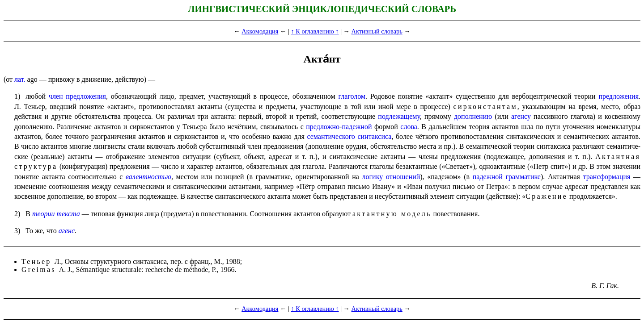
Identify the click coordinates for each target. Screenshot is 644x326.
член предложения (77, 96)
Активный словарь (377, 31)
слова (409, 127)
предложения (619, 96)
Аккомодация (260, 31)
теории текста (56, 214)
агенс (67, 231)
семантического (331, 136)
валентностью (148, 177)
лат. (20, 79)
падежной (357, 127)
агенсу (521, 116)
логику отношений (391, 177)
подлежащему (399, 116)
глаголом (352, 96)
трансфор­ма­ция (607, 177)
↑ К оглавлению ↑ (315, 31)
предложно (323, 127)
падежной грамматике (507, 177)
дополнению (473, 116)
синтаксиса (374, 136)
